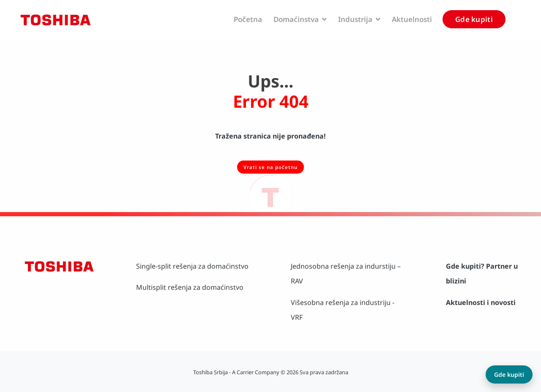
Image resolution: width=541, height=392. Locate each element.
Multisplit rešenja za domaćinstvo (190, 287)
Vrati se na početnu (270, 167)
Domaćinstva (300, 19)
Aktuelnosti (412, 19)
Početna (248, 19)
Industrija (359, 19)
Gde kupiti (474, 19)
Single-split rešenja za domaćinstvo (192, 266)
